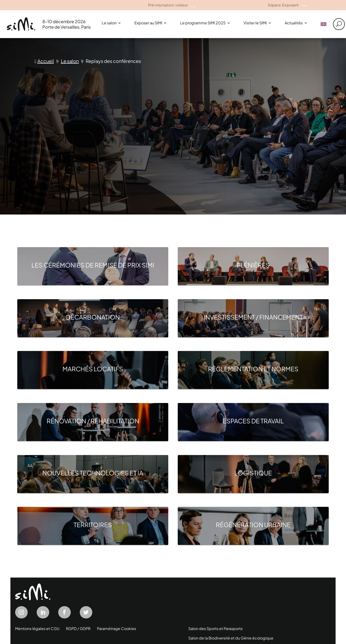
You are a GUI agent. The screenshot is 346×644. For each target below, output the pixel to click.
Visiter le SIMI (255, 23)
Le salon (109, 23)
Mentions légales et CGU (37, 629)
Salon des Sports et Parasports (215, 629)
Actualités (294, 23)
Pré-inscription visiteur (168, 5)
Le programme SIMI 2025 (203, 23)
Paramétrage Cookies (117, 629)
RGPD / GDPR (78, 629)
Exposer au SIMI (148, 23)
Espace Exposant (283, 5)
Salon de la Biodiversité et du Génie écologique (231, 638)
